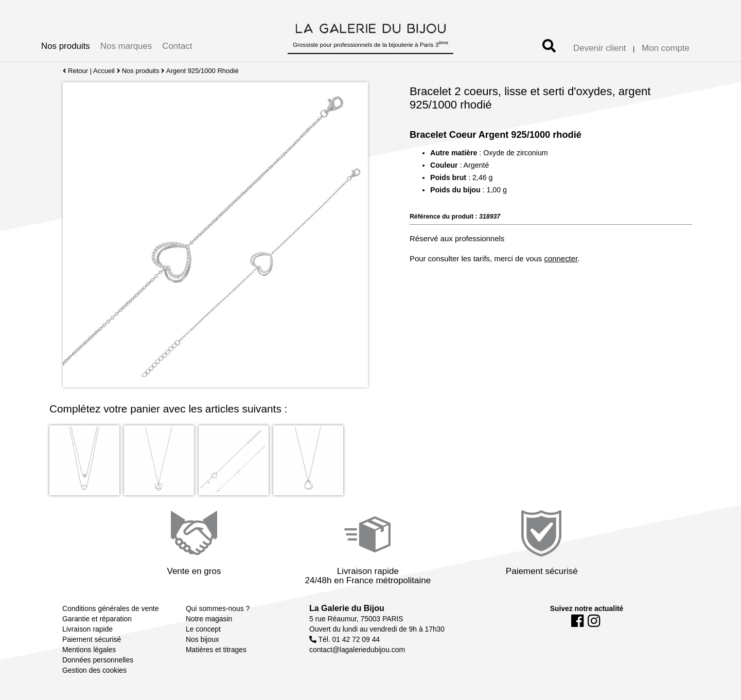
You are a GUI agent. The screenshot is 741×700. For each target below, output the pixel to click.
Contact (177, 46)
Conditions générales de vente (110, 608)
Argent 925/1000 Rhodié (202, 71)
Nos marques (126, 46)
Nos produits (66, 46)
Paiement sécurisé (92, 639)
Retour (75, 71)
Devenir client (599, 48)
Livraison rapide (87, 629)
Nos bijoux (202, 639)
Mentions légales (89, 650)
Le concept (203, 629)
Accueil (104, 71)
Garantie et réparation (97, 619)
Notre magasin (209, 619)
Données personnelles (98, 660)
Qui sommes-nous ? (218, 608)
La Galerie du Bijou (347, 608)
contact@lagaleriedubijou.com (357, 650)
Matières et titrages (216, 650)
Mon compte (666, 48)
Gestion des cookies (94, 670)
